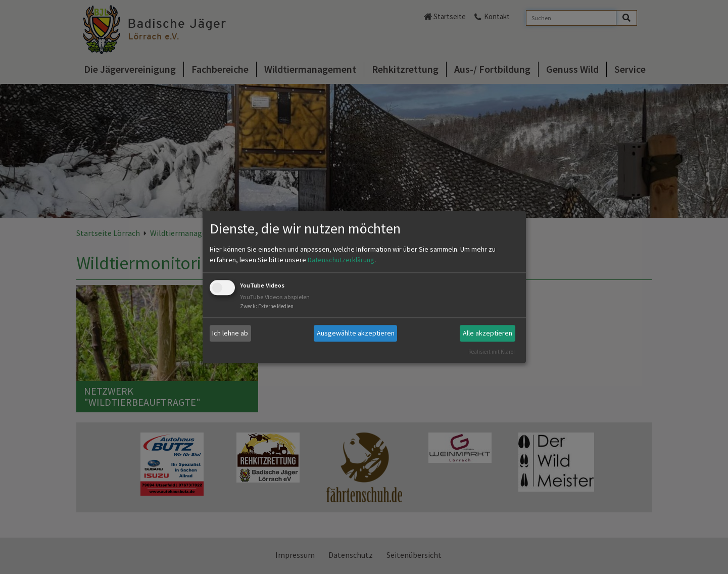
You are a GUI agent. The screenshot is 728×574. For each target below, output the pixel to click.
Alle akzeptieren (488, 333)
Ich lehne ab (230, 333)
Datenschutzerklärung (341, 260)
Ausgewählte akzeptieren (356, 333)
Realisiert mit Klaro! (492, 352)
